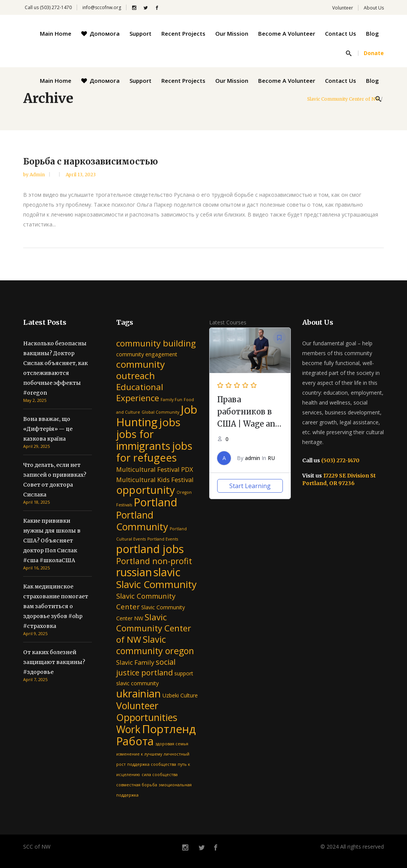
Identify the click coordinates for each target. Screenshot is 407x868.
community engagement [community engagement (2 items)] (147, 354)
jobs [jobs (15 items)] (170, 422)
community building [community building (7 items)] (156, 343)
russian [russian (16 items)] (134, 572)
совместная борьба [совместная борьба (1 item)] (137, 785)
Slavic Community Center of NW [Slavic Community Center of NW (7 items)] (154, 628)
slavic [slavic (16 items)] (167, 572)
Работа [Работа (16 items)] (135, 741)
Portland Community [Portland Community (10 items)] (142, 521)
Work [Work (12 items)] (128, 729)
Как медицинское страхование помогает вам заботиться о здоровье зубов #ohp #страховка (56, 606)
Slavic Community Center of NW (343, 99)
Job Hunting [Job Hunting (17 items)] (157, 416)
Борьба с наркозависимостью (91, 161)
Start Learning (250, 486)
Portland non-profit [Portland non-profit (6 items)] (154, 561)
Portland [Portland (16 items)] (155, 502)
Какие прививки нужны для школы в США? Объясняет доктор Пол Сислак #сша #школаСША (52, 541)
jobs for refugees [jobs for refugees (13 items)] (154, 452)
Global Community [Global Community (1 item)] (160, 412)
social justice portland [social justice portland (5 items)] (146, 667)
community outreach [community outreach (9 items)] (140, 370)
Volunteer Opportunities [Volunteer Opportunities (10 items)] (147, 711)
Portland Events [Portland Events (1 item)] (163, 539)
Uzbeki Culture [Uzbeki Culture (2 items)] (180, 695)
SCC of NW (37, 847)
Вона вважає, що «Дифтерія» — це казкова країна (48, 429)
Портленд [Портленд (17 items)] (169, 729)
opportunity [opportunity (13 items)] (146, 490)
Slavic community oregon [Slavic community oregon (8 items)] (155, 645)
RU (271, 458)
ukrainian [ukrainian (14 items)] (139, 693)
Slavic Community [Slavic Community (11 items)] (156, 584)
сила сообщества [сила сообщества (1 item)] (160, 775)
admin (38, 175)
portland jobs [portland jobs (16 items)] (150, 549)
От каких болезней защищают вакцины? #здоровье (54, 662)
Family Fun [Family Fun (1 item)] (171, 400)
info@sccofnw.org (102, 7)
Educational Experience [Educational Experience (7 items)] (140, 392)
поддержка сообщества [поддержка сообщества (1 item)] (152, 764)
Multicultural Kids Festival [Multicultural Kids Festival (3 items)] (155, 480)
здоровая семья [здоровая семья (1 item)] (172, 744)
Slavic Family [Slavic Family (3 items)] (135, 662)
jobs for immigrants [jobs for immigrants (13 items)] (143, 440)
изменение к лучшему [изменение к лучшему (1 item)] (139, 754)
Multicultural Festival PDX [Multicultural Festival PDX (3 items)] (155, 469)
